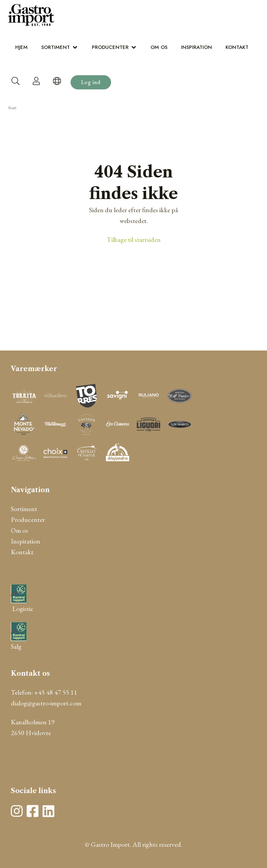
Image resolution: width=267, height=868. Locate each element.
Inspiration (196, 47)
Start (12, 108)
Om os (159, 47)
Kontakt (237, 47)
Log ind (91, 82)
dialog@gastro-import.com (46, 703)
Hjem (21, 47)
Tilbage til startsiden (134, 240)
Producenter (110, 47)
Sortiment (56, 47)
